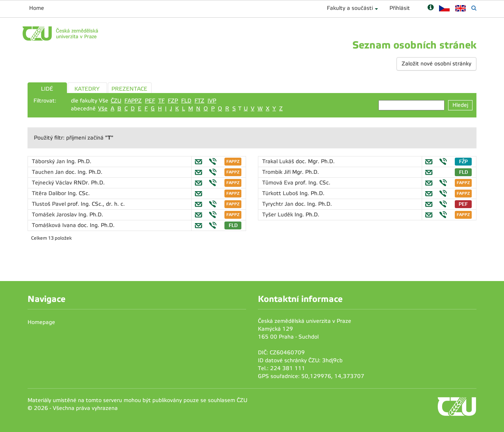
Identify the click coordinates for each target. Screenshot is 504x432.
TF (161, 101)
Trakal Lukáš (279, 161)
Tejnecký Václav (53, 183)
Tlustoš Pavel (50, 204)
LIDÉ (47, 89)
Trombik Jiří (277, 172)
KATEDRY (87, 89)
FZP (173, 101)
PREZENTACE (129, 89)
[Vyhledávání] (474, 8)
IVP (212, 101)
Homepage (41, 322)
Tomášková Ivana (55, 225)
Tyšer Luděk (278, 215)
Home (37, 8)
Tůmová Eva (279, 183)
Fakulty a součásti (350, 8)
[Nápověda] (431, 8)
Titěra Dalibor (50, 193)
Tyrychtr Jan (279, 204)
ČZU (116, 101)
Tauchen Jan (49, 172)
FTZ (199, 101)
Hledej (460, 105)
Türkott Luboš (281, 193)
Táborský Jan (49, 161)
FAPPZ (133, 101)
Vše (103, 109)
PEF (150, 101)
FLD (186, 101)
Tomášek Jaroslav (55, 215)
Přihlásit (400, 8)
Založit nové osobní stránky (436, 64)
